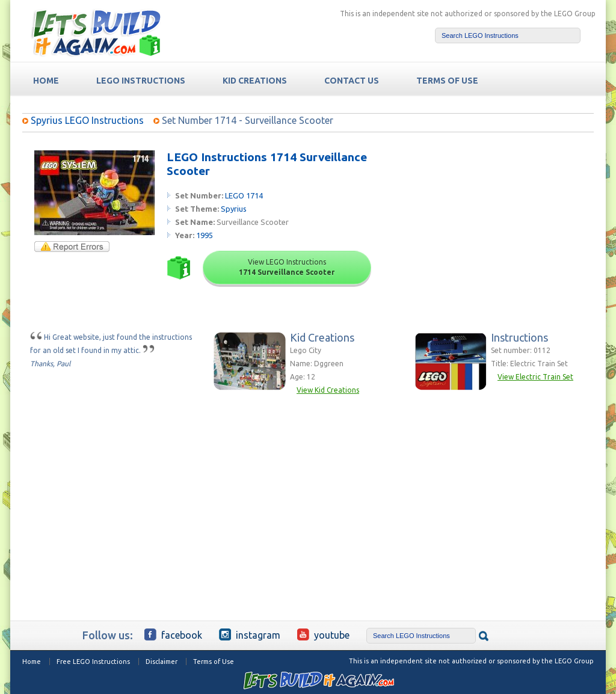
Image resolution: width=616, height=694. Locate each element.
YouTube (323, 634)
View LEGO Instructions (287, 267)
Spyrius (234, 209)
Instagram (250, 634)
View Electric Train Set (535, 377)
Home (32, 662)
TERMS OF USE (447, 81)
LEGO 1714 (244, 195)
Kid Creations (255, 81)
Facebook (173, 634)
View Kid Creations (328, 390)
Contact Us (352, 81)
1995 (205, 235)
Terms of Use (214, 662)
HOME (46, 81)
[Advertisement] (501, 226)
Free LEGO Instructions (93, 662)
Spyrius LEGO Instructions (87, 120)
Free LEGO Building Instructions (96, 32)
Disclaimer (162, 662)
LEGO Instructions (141, 81)
